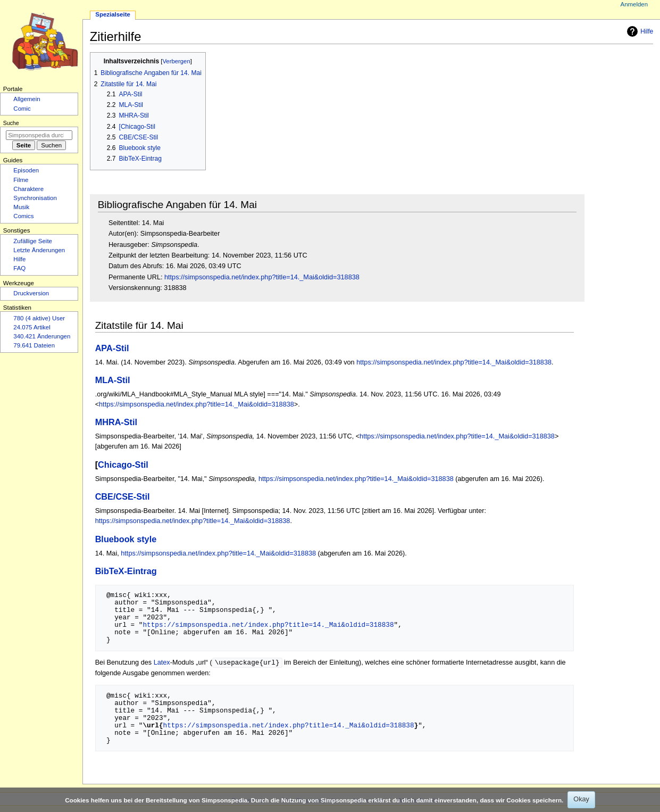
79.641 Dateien (34, 345)
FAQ (19, 268)
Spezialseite (113, 14)
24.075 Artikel (32, 327)
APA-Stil (112, 348)
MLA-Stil (113, 380)
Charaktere (28, 189)
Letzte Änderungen (39, 250)
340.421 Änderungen (42, 336)
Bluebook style (126, 539)
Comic (22, 109)
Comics (23, 216)
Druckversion (31, 293)
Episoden (26, 170)
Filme (21, 180)
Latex (162, 663)
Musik (21, 207)
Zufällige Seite (33, 241)
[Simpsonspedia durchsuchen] (39, 135)
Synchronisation (35, 198)
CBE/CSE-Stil (123, 496)
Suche (11, 123)
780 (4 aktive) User (39, 318)
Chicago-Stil (123, 465)
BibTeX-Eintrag (126, 571)
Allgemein (27, 99)
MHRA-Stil (116, 422)
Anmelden (634, 4)
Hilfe (639, 31)
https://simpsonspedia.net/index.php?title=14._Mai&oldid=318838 (262, 277)
